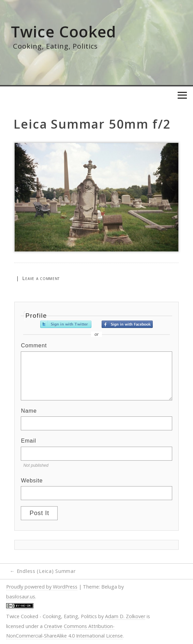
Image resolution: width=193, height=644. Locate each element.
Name (29, 411)
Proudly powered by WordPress (42, 587)
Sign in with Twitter (66, 324)
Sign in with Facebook (127, 324)
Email (28, 441)
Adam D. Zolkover (125, 616)
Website (32, 480)
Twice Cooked (64, 31)
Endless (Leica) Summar (43, 571)
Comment (34, 345)
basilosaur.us (21, 597)
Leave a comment (41, 278)
